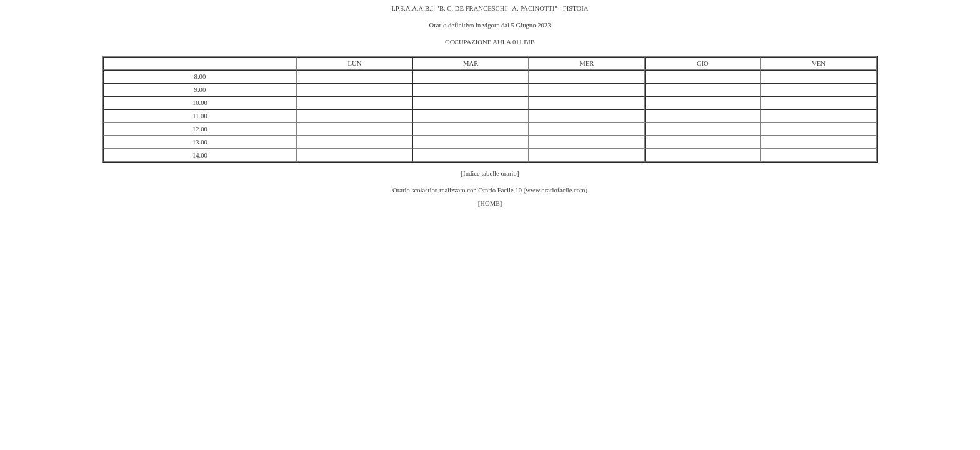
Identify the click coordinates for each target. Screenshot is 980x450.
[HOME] (490, 203)
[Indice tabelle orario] (490, 173)
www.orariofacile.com (555, 190)
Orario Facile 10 (500, 190)
